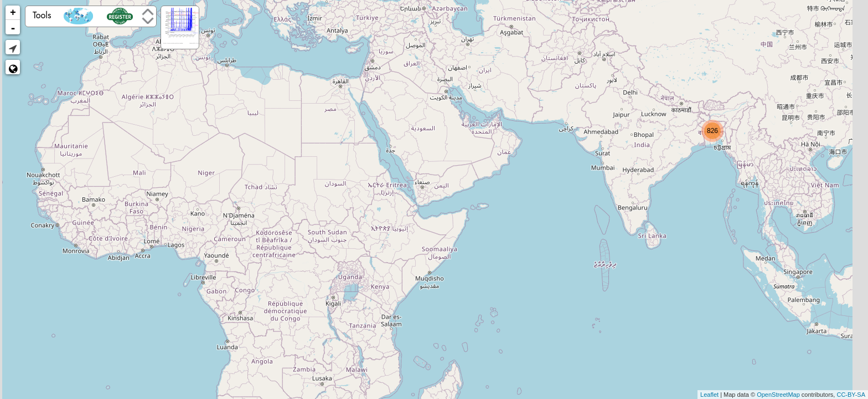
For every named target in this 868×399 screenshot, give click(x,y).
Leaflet (709, 395)
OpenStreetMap (778, 395)
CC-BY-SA (851, 395)
